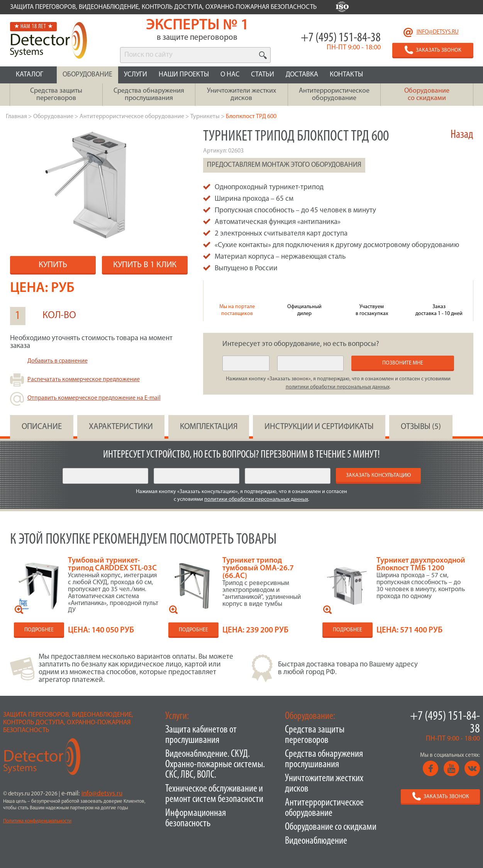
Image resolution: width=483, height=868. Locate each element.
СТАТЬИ (263, 75)
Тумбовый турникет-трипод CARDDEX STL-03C (112, 565)
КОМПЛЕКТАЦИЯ (209, 427)
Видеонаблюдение (316, 841)
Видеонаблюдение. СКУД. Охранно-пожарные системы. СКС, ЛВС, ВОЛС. (215, 765)
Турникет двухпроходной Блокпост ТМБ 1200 (421, 565)
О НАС (230, 75)
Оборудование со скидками (331, 827)
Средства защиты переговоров (315, 735)
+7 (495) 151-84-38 (341, 38)
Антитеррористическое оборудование (324, 808)
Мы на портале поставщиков (237, 310)
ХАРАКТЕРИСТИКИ (121, 427)
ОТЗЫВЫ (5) (421, 427)
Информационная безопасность (196, 819)
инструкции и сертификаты (319, 427)
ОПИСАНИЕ (42, 427)
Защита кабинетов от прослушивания (201, 735)
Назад (462, 135)
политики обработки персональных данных (338, 387)
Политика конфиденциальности (37, 821)
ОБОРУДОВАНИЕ (87, 75)
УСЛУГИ (136, 75)
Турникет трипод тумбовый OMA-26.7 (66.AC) (258, 568)
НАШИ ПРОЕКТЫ (184, 75)
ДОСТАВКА (302, 75)
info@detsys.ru (438, 32)
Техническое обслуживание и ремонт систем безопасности (214, 794)
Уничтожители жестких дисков (324, 784)
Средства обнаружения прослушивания (324, 759)
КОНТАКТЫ (346, 75)
